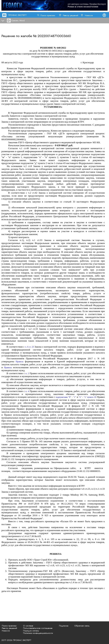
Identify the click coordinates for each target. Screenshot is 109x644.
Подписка (64, 626)
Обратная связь (82, 626)
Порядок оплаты (31, 631)
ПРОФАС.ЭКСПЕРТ (17, 15)
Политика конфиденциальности (38, 633)
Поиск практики (48, 15)
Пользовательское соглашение (38, 628)
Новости (89, 15)
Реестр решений (71, 15)
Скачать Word (18, 21)
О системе (28, 626)
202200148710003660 (54, 36)
